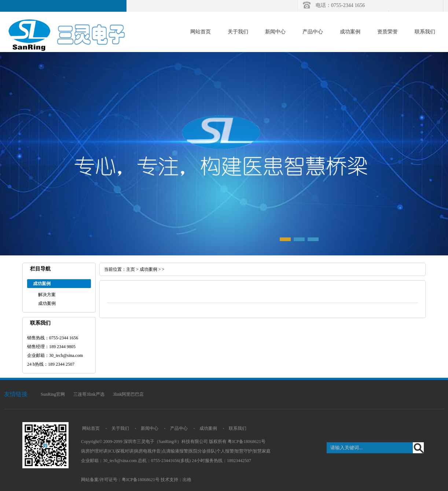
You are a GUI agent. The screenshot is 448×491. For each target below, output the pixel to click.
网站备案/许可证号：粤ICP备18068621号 (120, 480)
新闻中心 (275, 32)
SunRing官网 (53, 394)
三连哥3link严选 (89, 394)
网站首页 (201, 32)
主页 (131, 269)
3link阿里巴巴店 (128, 394)
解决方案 (47, 295)
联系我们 (425, 32)
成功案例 (350, 32)
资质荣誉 (388, 32)
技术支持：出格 (176, 480)
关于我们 (238, 32)
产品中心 (313, 32)
